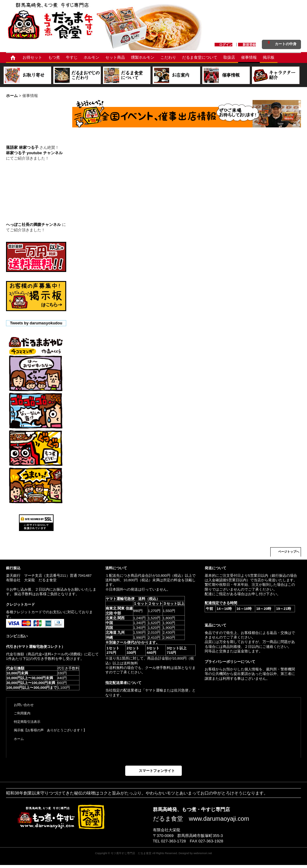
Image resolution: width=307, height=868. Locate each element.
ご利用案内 (22, 713)
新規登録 (249, 45)
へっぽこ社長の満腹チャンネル (33, 225)
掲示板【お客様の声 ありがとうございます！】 (50, 730)
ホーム (19, 739)
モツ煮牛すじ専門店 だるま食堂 (131, 853)
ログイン (226, 45)
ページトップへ (289, 552)
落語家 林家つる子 (22, 147)
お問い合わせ (24, 705)
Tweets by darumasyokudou (36, 323)
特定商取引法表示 (27, 722)
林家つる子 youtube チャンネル (34, 153)
